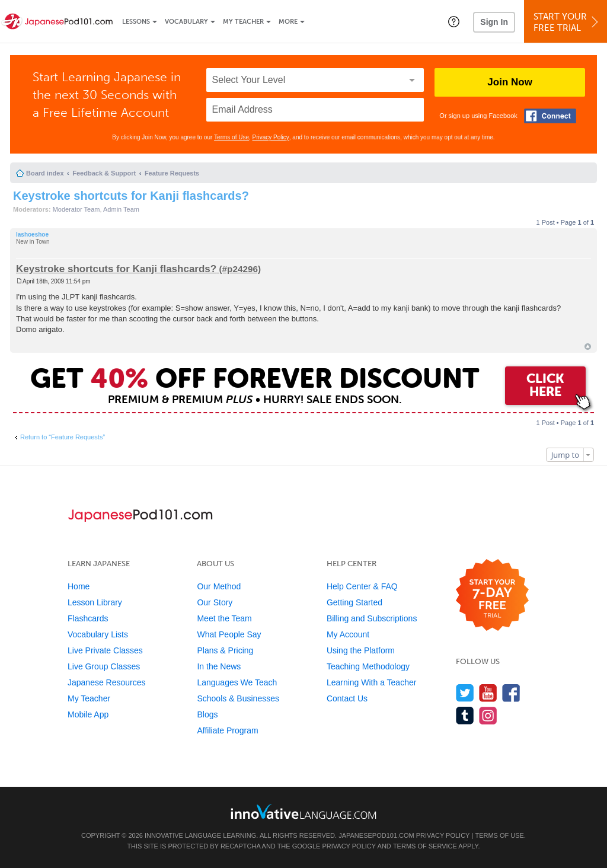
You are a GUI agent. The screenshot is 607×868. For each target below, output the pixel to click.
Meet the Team (224, 618)
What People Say (229, 634)
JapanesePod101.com (376, 835)
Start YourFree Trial (567, 22)
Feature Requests (172, 173)
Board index (45, 173)
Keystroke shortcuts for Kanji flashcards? (131, 196)
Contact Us (347, 698)
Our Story (215, 602)
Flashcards (88, 618)
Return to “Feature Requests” (63, 437)
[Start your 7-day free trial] (492, 596)
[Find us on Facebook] (511, 693)
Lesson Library (95, 602)
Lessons (136, 22)
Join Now (510, 82)
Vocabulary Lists (98, 634)
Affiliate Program (227, 730)
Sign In (494, 22)
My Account (348, 634)
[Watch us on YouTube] (488, 693)
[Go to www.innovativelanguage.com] (303, 811)
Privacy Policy (271, 137)
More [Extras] (288, 22)
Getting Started (354, 602)
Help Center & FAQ (362, 586)
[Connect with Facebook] (550, 116)
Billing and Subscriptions (372, 618)
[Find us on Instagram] (488, 715)
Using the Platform (361, 650)
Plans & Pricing (225, 650)
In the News (219, 666)
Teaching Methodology (368, 666)
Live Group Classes (104, 666)
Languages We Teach (237, 682)
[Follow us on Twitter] (465, 693)
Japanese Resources (107, 682)
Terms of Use (231, 137)
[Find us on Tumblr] (465, 715)
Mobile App (88, 714)
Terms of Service (425, 846)
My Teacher (243, 22)
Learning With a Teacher (372, 682)
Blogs (207, 714)
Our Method (219, 586)
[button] (454, 21)
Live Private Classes (105, 650)
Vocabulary (186, 22)
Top (588, 347)
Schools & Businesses (238, 698)
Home (79, 586)
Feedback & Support (104, 173)
